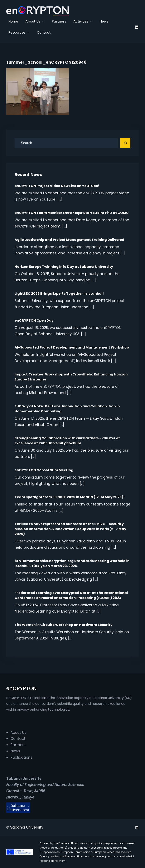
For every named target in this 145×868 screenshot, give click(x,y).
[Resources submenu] (29, 33)
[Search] (125, 143)
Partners (18, 745)
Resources (17, 32)
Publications (21, 757)
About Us (33, 21)
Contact (18, 739)
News (15, 751)
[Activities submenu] (91, 21)
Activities (81, 21)
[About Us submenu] (43, 21)
